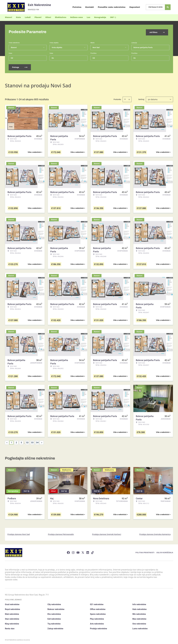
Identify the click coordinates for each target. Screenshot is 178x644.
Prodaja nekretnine (99, 628)
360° (113, 17)
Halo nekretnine (139, 608)
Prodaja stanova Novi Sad (19, 533)
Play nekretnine (97, 618)
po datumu (153, 99)
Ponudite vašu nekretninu (112, 7)
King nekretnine (12, 623)
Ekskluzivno (61, 17)
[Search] (168, 7)
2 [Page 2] (16, 442)
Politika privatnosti (145, 552)
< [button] (7, 442)
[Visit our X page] (83, 552)
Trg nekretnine (54, 623)
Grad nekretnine (12, 604)
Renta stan (10, 628)
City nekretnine (54, 604)
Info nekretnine (139, 604)
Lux (89, 17)
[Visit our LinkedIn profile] (88, 552)
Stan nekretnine (12, 618)
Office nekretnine (98, 608)
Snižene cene (77, 17)
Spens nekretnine (98, 613)
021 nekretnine (97, 604)
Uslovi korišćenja (165, 552)
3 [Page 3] (21, 442)
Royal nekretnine (12, 608)
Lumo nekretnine (140, 628)
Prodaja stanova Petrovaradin (61, 533)
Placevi (38, 17)
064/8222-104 (33, 9)
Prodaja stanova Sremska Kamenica (155, 533)
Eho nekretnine (54, 613)
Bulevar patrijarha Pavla (143, 47)
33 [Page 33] (32, 442)
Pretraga (20, 66)
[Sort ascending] (125, 99)
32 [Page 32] (27, 442)
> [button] (42, 442)
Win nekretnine (139, 613)
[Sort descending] (129, 99)
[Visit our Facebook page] (68, 552)
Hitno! (48, 17)
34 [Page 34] (37, 442)
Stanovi (8, 17)
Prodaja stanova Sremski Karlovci (107, 533)
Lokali (28, 17)
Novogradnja (100, 17)
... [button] (24, 442)
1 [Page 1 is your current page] (11, 442)
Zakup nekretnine (55, 628)
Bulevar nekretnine (56, 608)
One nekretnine (139, 623)
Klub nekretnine (12, 613)
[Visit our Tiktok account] (92, 552)
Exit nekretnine (54, 618)
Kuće (18, 17)
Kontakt (90, 7)
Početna (77, 7)
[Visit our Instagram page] (73, 552)
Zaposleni (135, 7)
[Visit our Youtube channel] (78, 552)
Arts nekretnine (97, 623)
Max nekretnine (139, 618)
